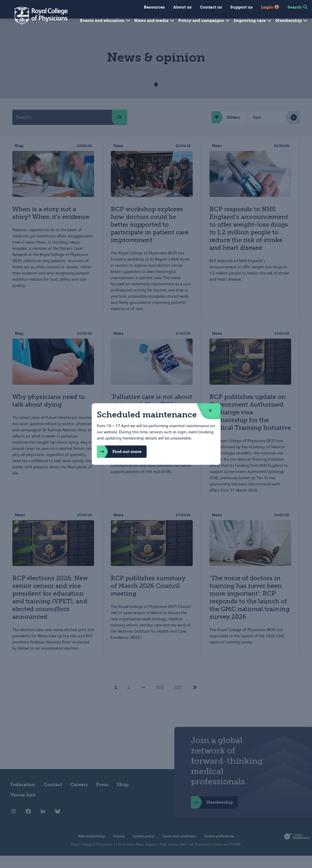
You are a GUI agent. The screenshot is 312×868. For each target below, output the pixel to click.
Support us (242, 7)
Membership (292, 20)
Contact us (211, 7)
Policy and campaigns (204, 20)
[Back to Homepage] (38, 15)
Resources (154, 7)
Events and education (105, 20)
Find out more (119, 452)
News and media (154, 20)
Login (270, 7)
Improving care (253, 20)
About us (182, 7)
